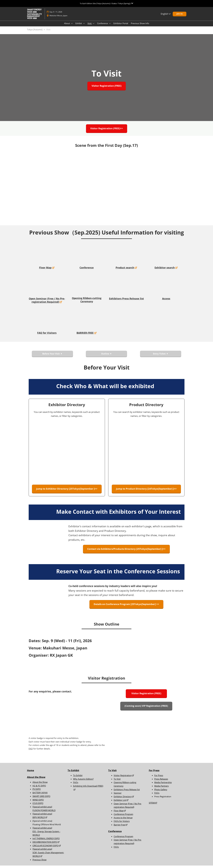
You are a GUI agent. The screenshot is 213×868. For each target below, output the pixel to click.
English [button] (166, 16)
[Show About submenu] (72, 26)
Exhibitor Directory (123, 799)
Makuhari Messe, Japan (58, 18)
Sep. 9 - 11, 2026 (56, 14)
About (67, 26)
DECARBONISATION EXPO (45, 844)
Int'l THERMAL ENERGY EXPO (46, 841)
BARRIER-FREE (85, 335)
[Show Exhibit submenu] (84, 26)
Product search (125, 270)
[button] (180, 16)
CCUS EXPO (38, 806)
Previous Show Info (140, 26)
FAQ (31, 751)
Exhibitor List (120, 802)
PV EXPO (37, 792)
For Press (154, 773)
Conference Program (123, 817)
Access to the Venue (123, 820)
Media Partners (161, 788)
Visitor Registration (123, 778)
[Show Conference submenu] (110, 26)
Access (166, 301)
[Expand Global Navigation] (106, 3)
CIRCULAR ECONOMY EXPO (45, 848)
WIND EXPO (38, 802)
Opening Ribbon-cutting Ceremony (87, 302)
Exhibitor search (165, 270)
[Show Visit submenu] (94, 26)
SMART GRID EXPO (41, 799)
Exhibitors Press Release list (126, 301)
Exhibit (79, 26)
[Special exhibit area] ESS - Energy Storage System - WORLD (46, 834)
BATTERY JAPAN (40, 795)
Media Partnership (163, 785)
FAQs (76, 785)
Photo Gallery (161, 792)
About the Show (36, 780)
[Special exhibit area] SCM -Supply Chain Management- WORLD (48, 855)
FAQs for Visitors (122, 824)
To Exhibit (78, 778)
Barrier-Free (119, 827)
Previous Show (40, 862)
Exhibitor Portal (121, 26)
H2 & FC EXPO (39, 788)
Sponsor (118, 795)
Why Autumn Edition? (83, 781)
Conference (103, 26)
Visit (90, 26)
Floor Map (45, 270)
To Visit (112, 773)
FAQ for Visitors (47, 335)
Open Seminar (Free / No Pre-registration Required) (47, 303)
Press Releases (161, 781)
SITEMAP (153, 805)
